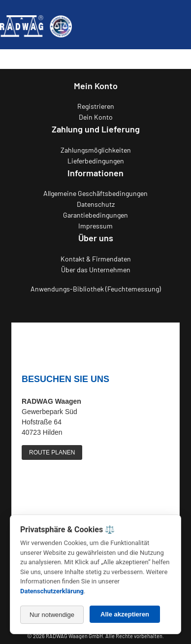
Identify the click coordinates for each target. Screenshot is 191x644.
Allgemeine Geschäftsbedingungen (95, 193)
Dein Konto (96, 117)
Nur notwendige (52, 615)
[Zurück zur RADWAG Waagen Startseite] (36, 25)
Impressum (95, 226)
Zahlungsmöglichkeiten (96, 150)
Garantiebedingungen (95, 215)
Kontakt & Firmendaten (96, 259)
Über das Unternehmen (96, 270)
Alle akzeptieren (125, 614)
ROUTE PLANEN (52, 452)
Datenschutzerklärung (52, 591)
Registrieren (96, 106)
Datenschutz (96, 204)
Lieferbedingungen (96, 161)
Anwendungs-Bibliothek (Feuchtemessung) (96, 289)
